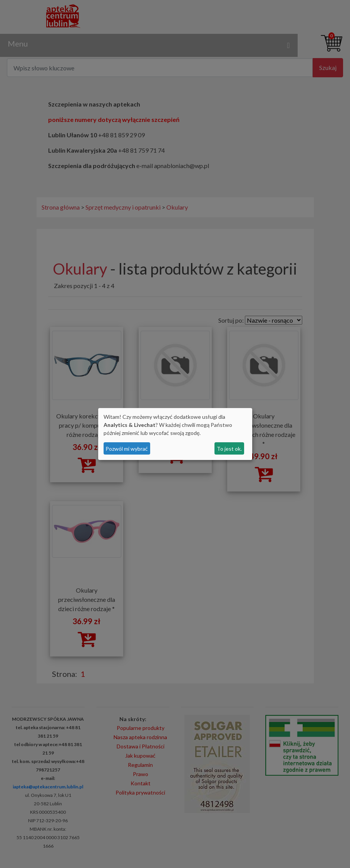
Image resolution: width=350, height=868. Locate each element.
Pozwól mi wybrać (127, 449)
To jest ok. (229, 449)
